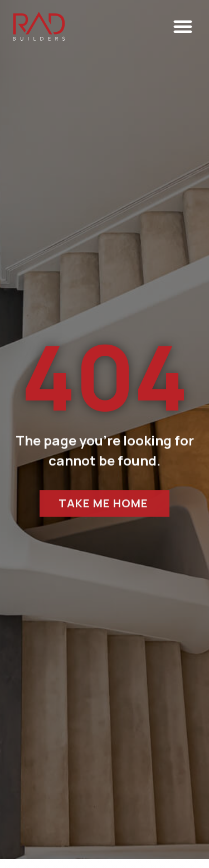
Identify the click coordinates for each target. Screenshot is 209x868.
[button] (183, 26)
